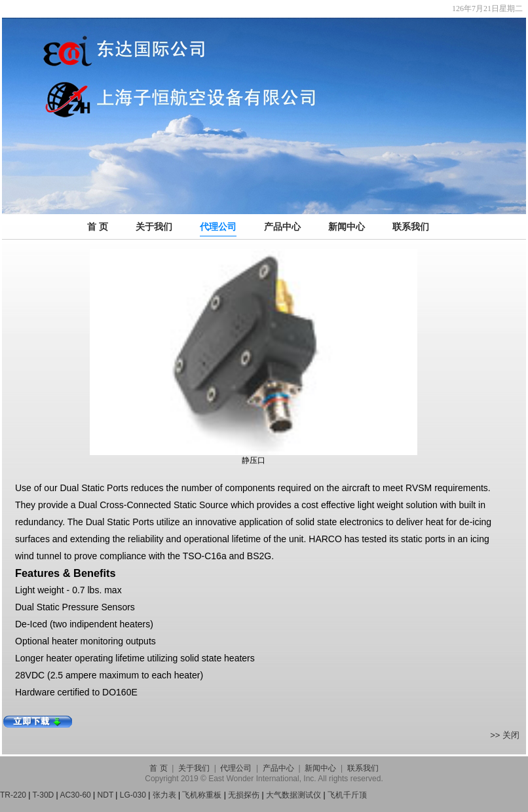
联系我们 (411, 227)
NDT (105, 795)
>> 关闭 (505, 735)
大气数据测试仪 (293, 795)
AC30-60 (75, 795)
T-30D (44, 795)
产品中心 (282, 227)
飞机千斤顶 (347, 795)
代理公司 (218, 227)
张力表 (164, 795)
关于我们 (154, 227)
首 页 (98, 227)
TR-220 (13, 795)
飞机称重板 (202, 795)
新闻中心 (347, 227)
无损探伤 (244, 795)
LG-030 (133, 795)
